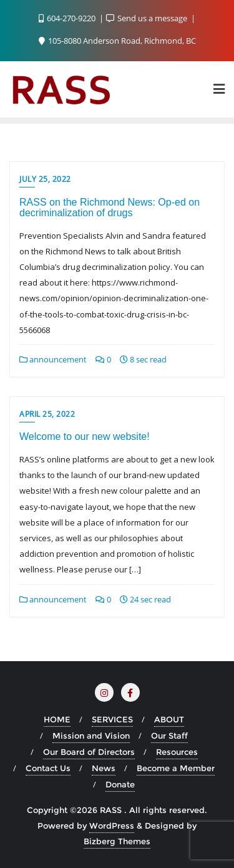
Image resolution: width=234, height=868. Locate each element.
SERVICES (112, 719)
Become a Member (176, 768)
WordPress (112, 826)
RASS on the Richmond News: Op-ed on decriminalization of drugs (110, 208)
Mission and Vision (91, 736)
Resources (177, 752)
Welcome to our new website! (85, 436)
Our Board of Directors (89, 752)
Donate (120, 784)
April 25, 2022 (47, 414)
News (104, 768)
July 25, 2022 (45, 179)
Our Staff (169, 736)
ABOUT (169, 719)
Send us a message (148, 18)
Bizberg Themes (117, 841)
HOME (57, 719)
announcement (53, 359)
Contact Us (48, 768)
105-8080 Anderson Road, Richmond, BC (117, 41)
